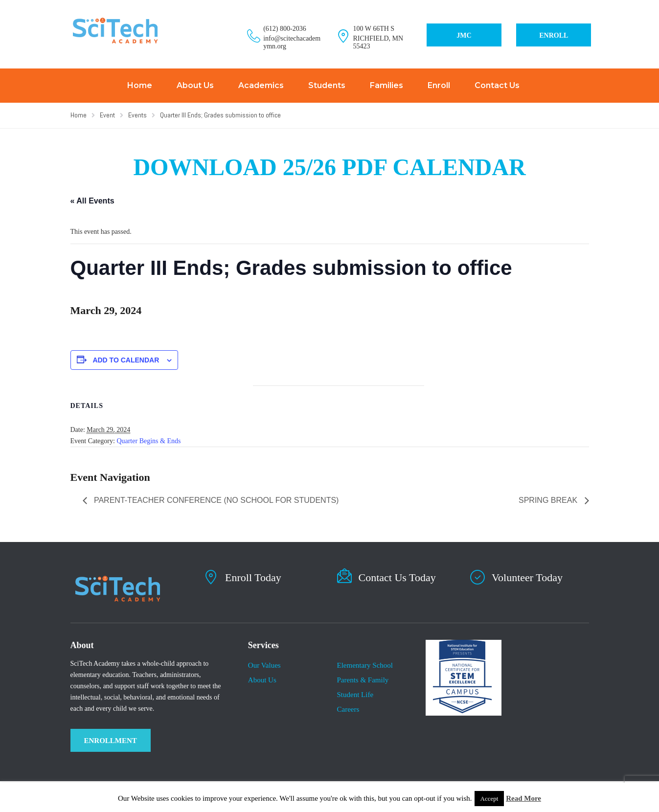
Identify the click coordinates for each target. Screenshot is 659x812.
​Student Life (355, 695)
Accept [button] (489, 799)
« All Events (92, 201)
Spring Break (549, 500)
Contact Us (497, 85)
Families (386, 85)
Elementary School (365, 665)
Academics (261, 85)
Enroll (439, 85)
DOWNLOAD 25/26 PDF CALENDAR (329, 167)
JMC (464, 35)
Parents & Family (363, 680)
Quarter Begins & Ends (148, 441)
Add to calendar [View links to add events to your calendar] (126, 360)
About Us (195, 85)
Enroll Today (253, 577)
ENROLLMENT (111, 741)
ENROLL (554, 35)
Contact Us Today (397, 577)
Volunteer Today (527, 577)
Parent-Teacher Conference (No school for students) (216, 500)
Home (140, 85)
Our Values (264, 665)
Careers (348, 709)
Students (327, 85)
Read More (523, 798)
